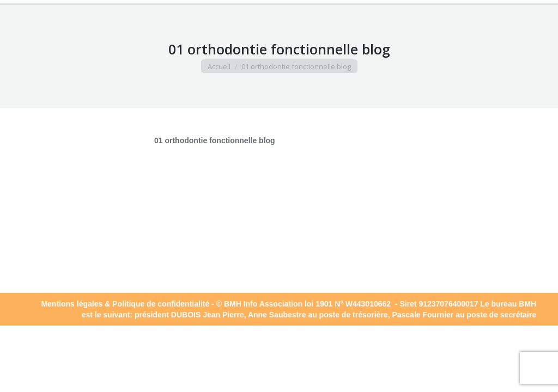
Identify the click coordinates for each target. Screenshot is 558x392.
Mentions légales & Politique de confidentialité (125, 304)
